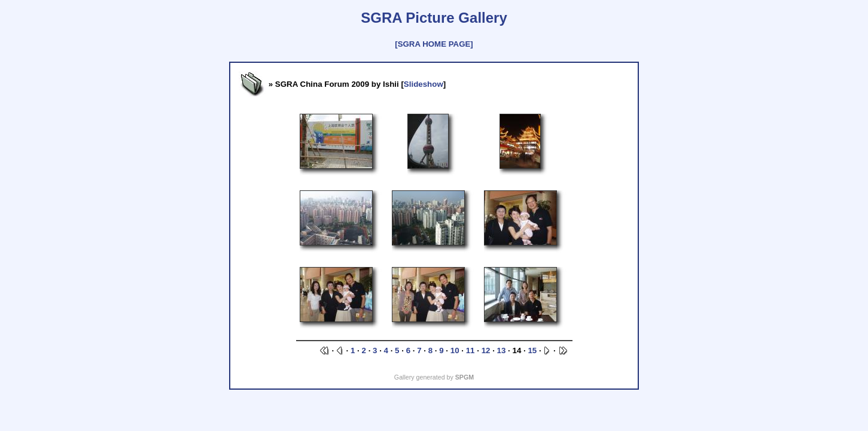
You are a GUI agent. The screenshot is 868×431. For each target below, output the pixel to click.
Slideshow (424, 84)
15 (532, 350)
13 (502, 350)
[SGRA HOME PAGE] (434, 44)
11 (470, 350)
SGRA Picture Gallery (434, 18)
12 (486, 350)
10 (455, 350)
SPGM (465, 377)
